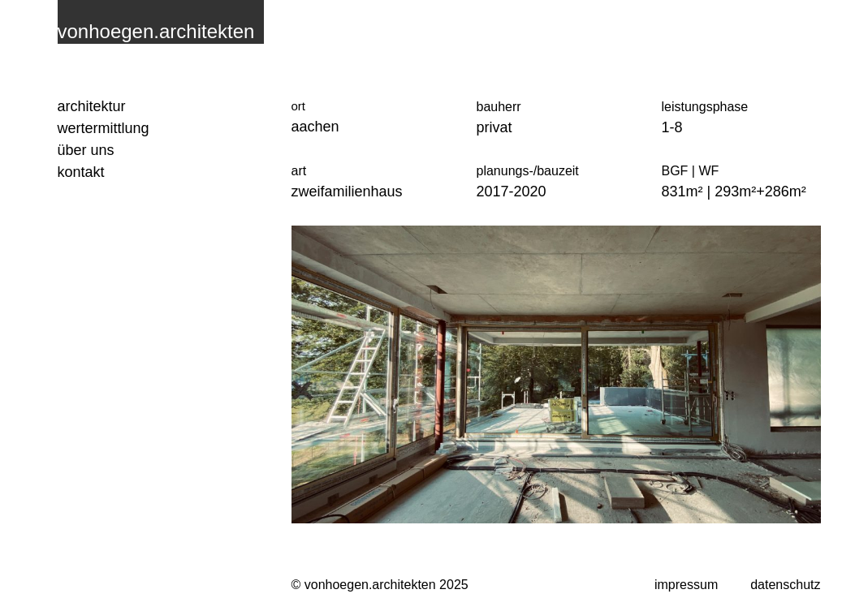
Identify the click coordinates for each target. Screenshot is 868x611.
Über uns (86, 150)
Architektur (92, 106)
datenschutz (785, 585)
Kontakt (81, 172)
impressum (686, 585)
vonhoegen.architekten (156, 31)
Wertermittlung (104, 128)
